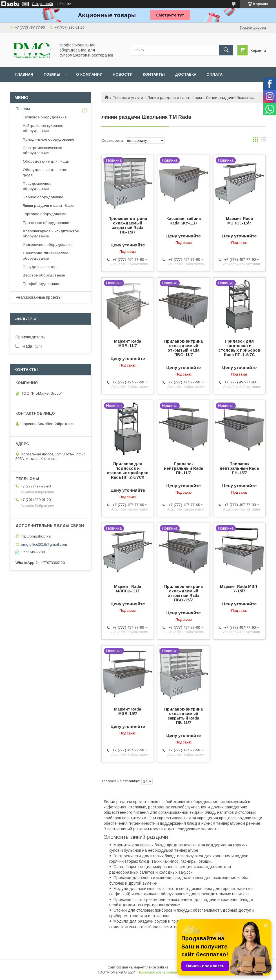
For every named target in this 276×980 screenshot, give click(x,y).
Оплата (214, 74)
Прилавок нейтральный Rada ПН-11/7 (183, 468)
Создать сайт (43, 4)
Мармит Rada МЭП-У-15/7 (239, 589)
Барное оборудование (43, 197)
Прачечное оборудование (46, 223)
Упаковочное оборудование (48, 245)
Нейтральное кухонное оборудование (43, 128)
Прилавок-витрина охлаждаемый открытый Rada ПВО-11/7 (183, 348)
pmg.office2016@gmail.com (44, 544)
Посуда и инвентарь (41, 267)
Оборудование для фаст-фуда (46, 172)
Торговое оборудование (44, 214)
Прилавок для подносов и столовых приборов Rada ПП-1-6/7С (239, 348)
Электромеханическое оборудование (42, 150)
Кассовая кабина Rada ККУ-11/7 (184, 221)
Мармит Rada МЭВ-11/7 (128, 343)
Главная (24, 74)
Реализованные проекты (39, 297)
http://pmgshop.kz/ (36, 536)
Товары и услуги (128, 98)
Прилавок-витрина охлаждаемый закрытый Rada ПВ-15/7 (128, 225)
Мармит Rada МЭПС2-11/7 (128, 589)
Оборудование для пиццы (46, 161)
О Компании (89, 74)
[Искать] (226, 50)
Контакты (154, 74)
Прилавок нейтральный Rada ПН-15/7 (239, 468)
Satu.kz (163, 967)
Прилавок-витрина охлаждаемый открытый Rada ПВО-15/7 (183, 593)
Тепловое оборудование (45, 117)
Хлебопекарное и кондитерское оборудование (51, 234)
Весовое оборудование (44, 275)
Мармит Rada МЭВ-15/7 (128, 711)
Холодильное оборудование (48, 139)
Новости (123, 74)
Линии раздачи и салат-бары (175, 98)
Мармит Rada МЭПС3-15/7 (239, 221)
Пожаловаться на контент (158, 972)
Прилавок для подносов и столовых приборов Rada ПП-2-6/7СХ (128, 471)
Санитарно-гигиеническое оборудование (45, 256)
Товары (52, 74)
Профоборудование (41, 284)
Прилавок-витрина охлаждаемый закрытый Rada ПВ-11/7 (183, 716)
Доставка (186, 74)
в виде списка (263, 141)
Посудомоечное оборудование (37, 186)
